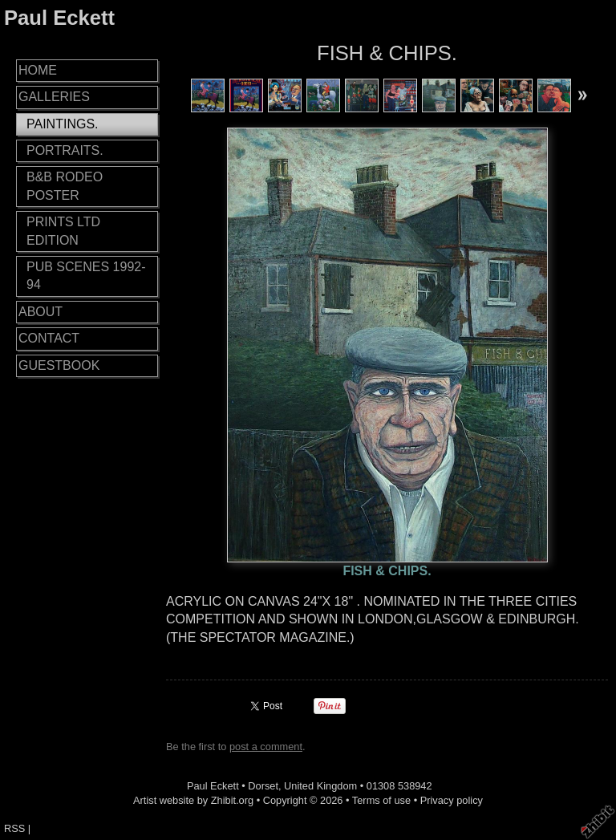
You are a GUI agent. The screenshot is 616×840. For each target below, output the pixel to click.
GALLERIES (54, 97)
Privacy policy (452, 800)
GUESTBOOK (59, 365)
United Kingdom (320, 786)
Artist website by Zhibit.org (193, 800)
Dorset (263, 786)
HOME (38, 70)
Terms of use (381, 800)
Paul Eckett (59, 18)
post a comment (266, 747)
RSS (14, 828)
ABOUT (41, 312)
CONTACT (49, 338)
